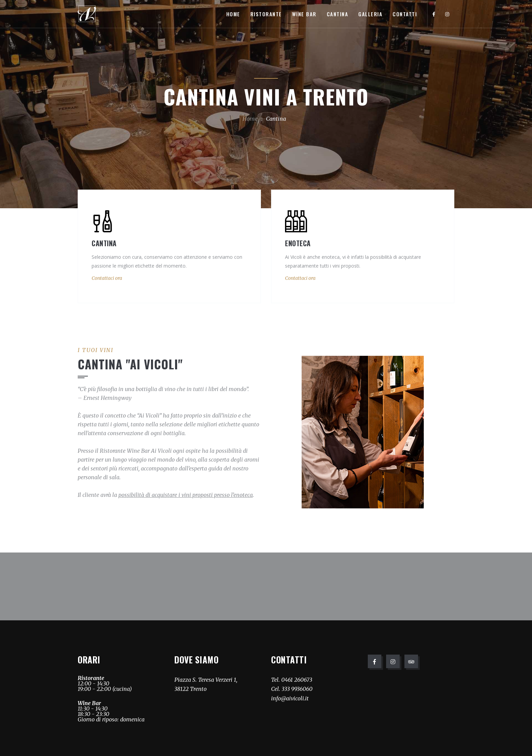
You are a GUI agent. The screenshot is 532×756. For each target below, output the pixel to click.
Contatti (405, 14)
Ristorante (266, 14)
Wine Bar (304, 14)
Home (233, 14)
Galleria (370, 14)
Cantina (338, 14)
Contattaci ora (107, 278)
